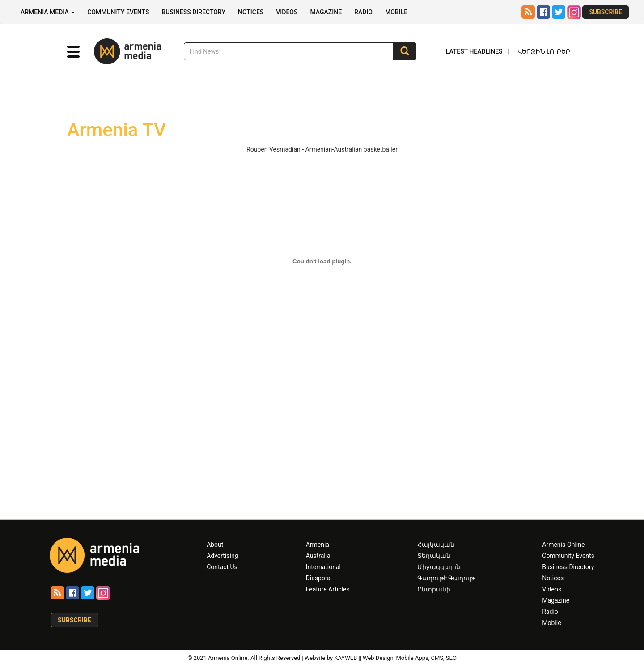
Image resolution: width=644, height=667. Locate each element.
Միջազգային (439, 567)
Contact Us (222, 567)
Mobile (396, 12)
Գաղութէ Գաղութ (446, 578)
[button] (73, 52)
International (323, 567)
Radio (363, 12)
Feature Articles (328, 589)
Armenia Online (563, 545)
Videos (287, 12)
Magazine (326, 12)
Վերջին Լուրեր (544, 51)
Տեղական (434, 556)
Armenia (318, 545)
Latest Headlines (474, 51)
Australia (318, 556)
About (215, 545)
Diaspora (318, 578)
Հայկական (436, 545)
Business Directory (193, 12)
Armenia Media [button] (48, 12)
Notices (251, 12)
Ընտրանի (434, 589)
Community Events (118, 12)
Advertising (222, 556)
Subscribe (606, 12)
